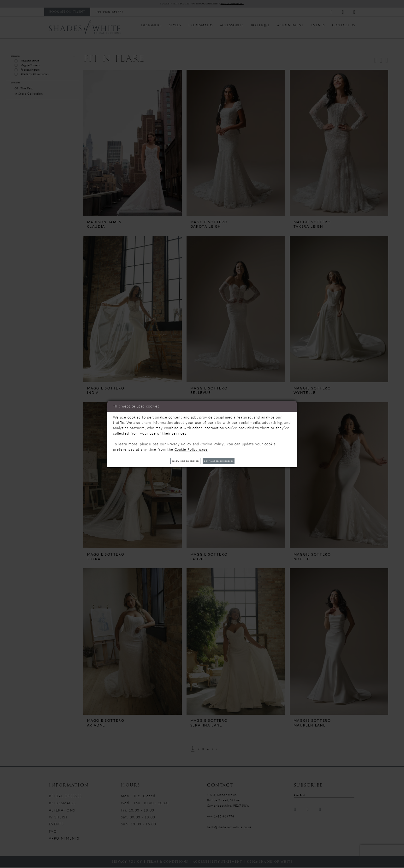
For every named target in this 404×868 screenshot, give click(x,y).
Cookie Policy (212, 442)
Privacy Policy (180, 442)
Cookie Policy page (191, 447)
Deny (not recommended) (231, 461)
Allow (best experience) (173, 461)
